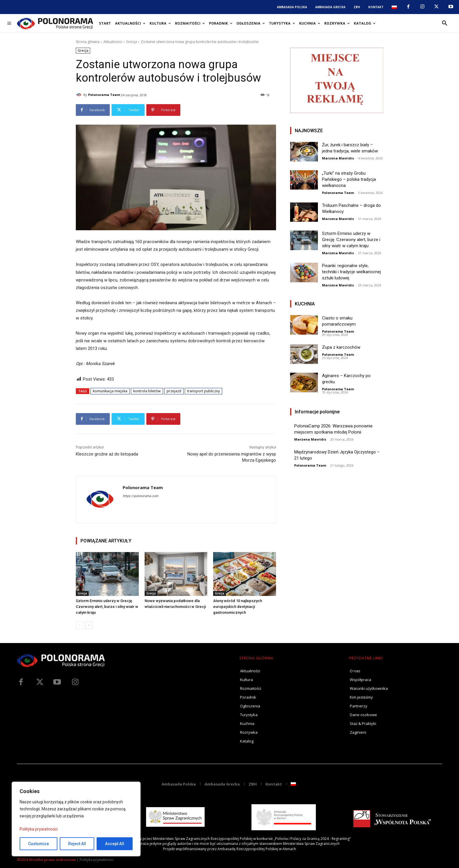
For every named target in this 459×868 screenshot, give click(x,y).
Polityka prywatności (39, 829)
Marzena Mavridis (338, 158)
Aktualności (113, 42)
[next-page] (89, 625)
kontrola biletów (147, 391)
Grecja (132, 42)
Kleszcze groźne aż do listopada (107, 454)
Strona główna (88, 42)
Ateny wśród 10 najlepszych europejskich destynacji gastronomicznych (238, 607)
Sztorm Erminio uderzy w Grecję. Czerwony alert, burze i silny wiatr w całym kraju (107, 607)
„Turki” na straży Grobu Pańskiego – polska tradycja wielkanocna (349, 179)
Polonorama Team (104, 95)
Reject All (77, 844)
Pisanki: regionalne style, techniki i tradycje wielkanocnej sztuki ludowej (351, 272)
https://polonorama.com (141, 496)
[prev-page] (79, 625)
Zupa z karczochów (341, 347)
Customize (38, 844)
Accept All (115, 844)
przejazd (174, 391)
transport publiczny (203, 391)
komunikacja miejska (110, 391)
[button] (445, 23)
